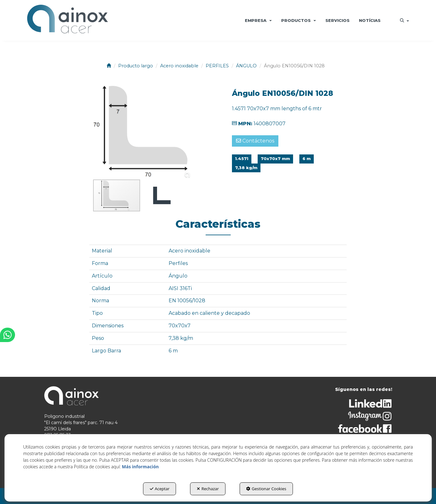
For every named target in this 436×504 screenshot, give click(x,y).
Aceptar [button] (160, 489)
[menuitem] (258, 20)
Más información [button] (140, 467)
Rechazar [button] (208, 489)
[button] (67, 20)
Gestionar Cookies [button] (266, 489)
